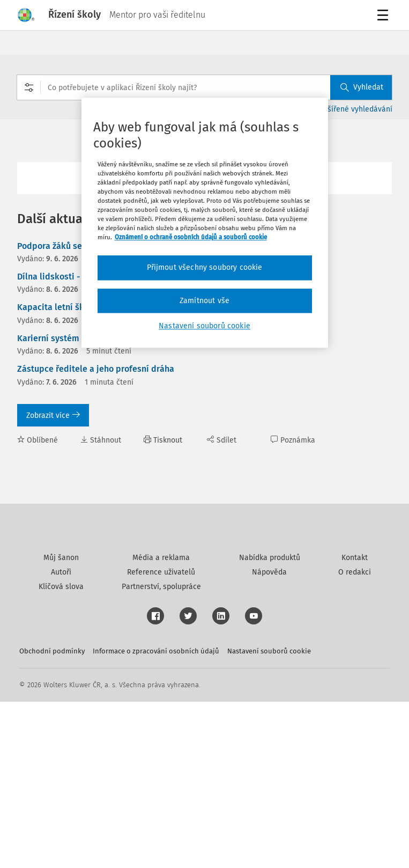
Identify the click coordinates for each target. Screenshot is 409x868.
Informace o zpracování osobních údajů (156, 817)
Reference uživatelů (161, 738)
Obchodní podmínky (52, 817)
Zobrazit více (53, 415)
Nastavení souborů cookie (269, 817)
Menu (385, 16)
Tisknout (163, 440)
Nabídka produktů (270, 724)
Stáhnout (101, 440)
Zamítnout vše (204, 301)
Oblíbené (38, 440)
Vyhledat (362, 87)
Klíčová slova (61, 753)
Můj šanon (61, 724)
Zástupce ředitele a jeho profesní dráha (96, 369)
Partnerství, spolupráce (161, 753)
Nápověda (269, 738)
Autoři (61, 738)
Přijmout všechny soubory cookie (205, 268)
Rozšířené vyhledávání (354, 109)
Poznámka (293, 440)
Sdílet (222, 440)
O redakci (355, 738)
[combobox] (204, 87)
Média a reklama (161, 724)
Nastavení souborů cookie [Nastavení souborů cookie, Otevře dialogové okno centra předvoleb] (204, 326)
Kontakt (355, 724)
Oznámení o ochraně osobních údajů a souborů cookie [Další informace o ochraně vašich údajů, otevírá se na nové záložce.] (191, 238)
